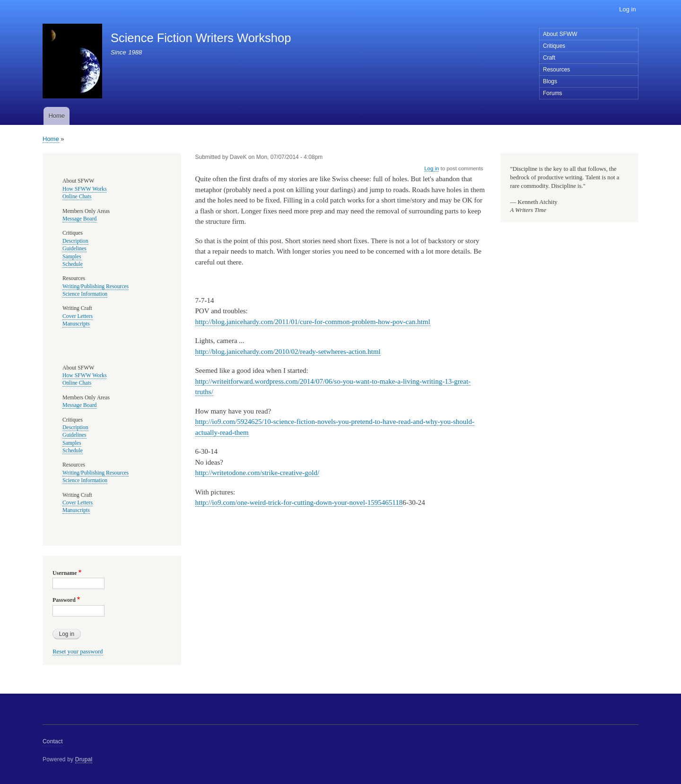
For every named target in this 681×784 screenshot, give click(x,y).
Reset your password (78, 652)
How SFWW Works (84, 189)
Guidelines (74, 249)
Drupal (84, 759)
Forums (553, 93)
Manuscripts (76, 324)
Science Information (85, 294)
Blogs (550, 81)
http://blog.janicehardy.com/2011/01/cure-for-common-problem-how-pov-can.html (313, 322)
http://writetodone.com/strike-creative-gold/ (258, 473)
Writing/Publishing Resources (96, 286)
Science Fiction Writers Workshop (201, 38)
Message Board (79, 219)
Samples (72, 257)
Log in (627, 9)
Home (57, 116)
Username (65, 573)
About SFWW (560, 34)
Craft (549, 58)
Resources (556, 70)
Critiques (554, 46)
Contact (53, 741)
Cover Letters (78, 316)
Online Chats (77, 197)
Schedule (73, 264)
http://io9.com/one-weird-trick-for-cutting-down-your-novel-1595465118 (299, 502)
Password (64, 600)
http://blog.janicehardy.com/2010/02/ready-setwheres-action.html (288, 352)
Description (75, 241)
